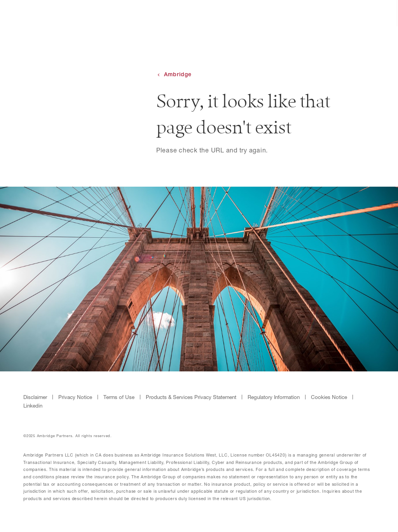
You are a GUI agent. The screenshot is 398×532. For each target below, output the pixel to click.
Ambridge (178, 74)
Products (289, 14)
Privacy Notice (75, 397)
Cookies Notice (329, 397)
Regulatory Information (274, 397)
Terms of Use (119, 397)
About (246, 14)
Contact (336, 14)
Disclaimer (35, 397)
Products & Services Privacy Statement (191, 397)
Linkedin (33, 406)
